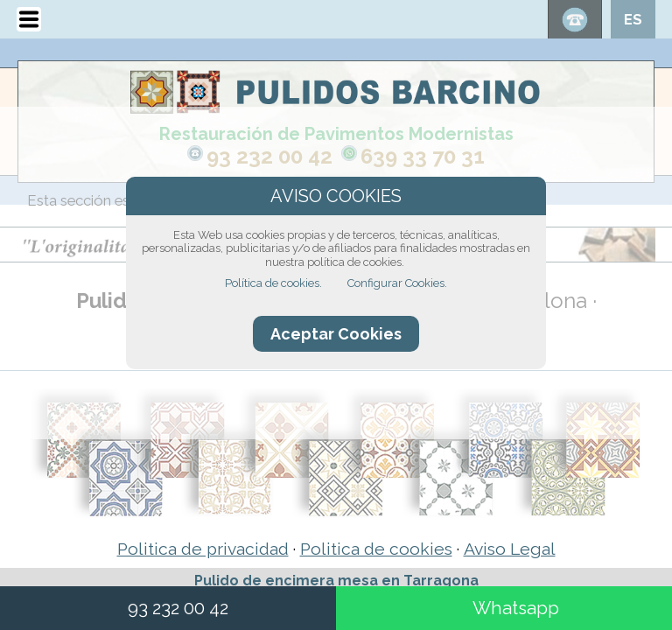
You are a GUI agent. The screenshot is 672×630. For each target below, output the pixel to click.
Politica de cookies (376, 549)
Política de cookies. (273, 283)
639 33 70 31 (423, 156)
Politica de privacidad (203, 549)
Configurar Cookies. (397, 283)
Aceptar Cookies (336, 334)
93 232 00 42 (269, 156)
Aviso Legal (510, 549)
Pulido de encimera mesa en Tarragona (336, 581)
